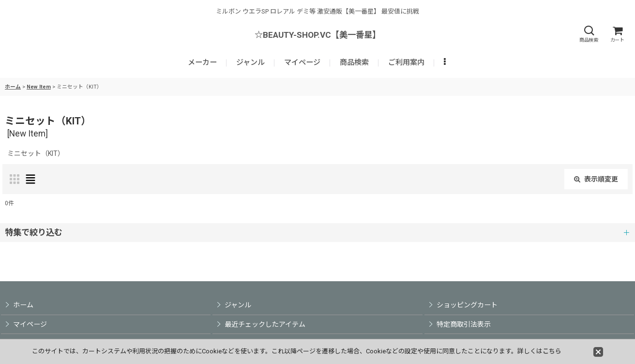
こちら (552, 351)
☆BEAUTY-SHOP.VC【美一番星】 (317, 35)
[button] (589, 34)
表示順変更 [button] (596, 179)
